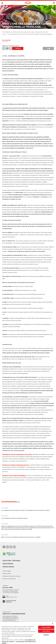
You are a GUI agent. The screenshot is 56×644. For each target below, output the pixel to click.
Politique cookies (7, 573)
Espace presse (8, 567)
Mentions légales (7, 571)
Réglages (46, 635)
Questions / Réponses (11, 561)
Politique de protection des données (12, 576)
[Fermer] (53, 623)
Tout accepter (46, 627)
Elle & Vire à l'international (9, 579)
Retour (18, 48)
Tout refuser (46, 631)
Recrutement (8, 564)
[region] (28, 633)
